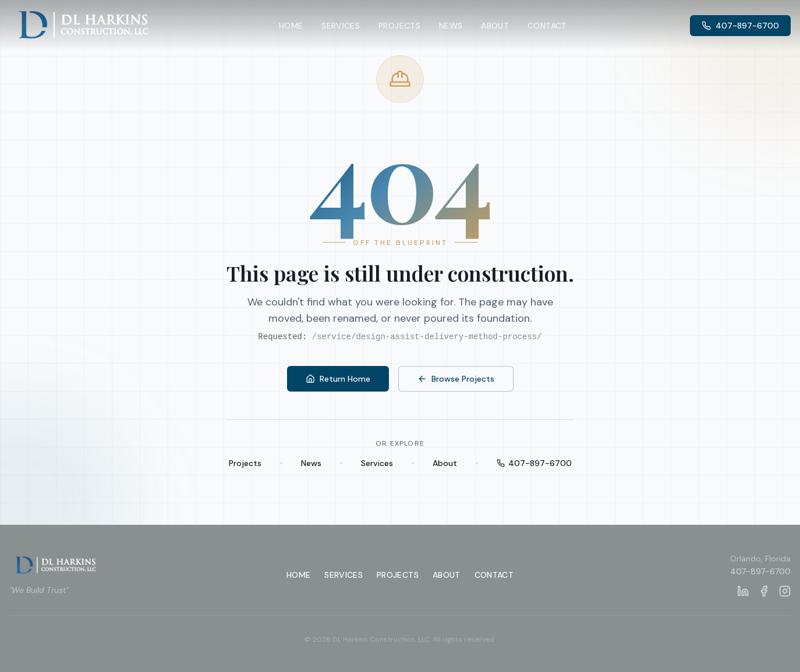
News (451, 26)
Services (341, 26)
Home (291, 26)
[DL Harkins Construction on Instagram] (785, 591)
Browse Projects (456, 379)
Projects (399, 26)
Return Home (338, 379)
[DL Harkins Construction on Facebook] (764, 591)
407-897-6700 (740, 26)
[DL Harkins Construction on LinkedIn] (743, 591)
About (495, 26)
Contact (547, 26)
